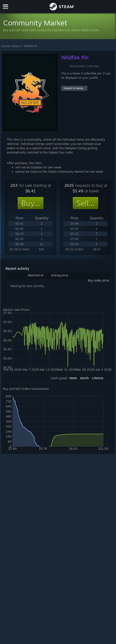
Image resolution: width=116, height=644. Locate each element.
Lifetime (98, 378)
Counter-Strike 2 (11, 46)
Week (73, 378)
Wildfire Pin (31, 46)
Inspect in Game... (74, 88)
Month (84, 378)
